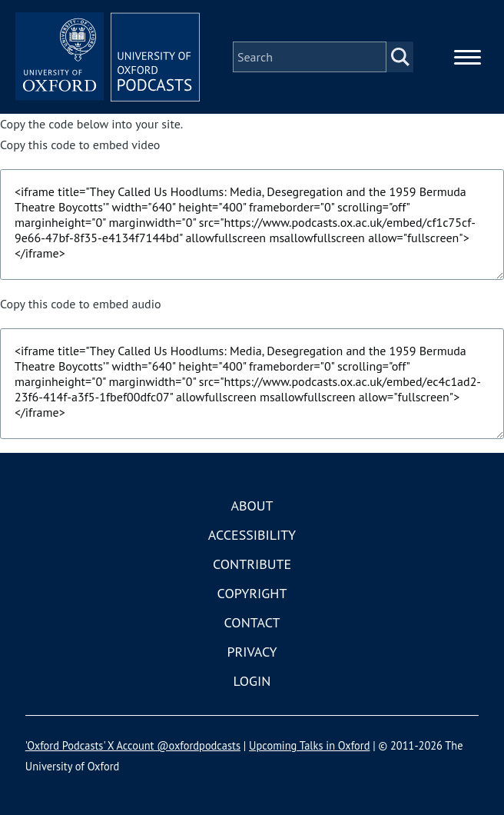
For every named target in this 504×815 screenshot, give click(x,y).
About (252, 506)
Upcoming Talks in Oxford (309, 745)
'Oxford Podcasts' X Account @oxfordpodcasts (133, 745)
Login (252, 681)
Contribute (252, 564)
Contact (252, 622)
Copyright (252, 593)
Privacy (252, 652)
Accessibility (252, 535)
